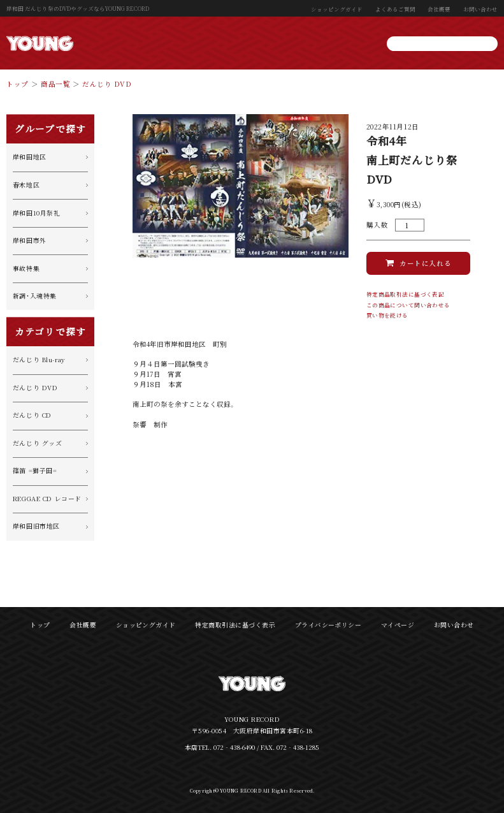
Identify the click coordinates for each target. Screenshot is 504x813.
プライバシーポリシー (328, 625)
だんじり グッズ (38, 443)
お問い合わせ (480, 9)
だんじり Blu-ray (39, 360)
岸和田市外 (30, 240)
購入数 (378, 225)
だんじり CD (32, 415)
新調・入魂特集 (35, 296)
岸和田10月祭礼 (37, 213)
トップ (18, 84)
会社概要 (439, 9)
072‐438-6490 (234, 747)
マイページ (398, 625)
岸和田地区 (30, 157)
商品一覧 (55, 84)
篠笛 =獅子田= (35, 471)
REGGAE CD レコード (47, 499)
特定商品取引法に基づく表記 (406, 294)
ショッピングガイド (337, 9)
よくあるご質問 (395, 9)
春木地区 (26, 185)
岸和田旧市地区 (36, 526)
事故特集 (26, 268)
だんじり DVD (107, 84)
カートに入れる (425, 263)
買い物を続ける (387, 315)
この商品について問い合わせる (408, 305)
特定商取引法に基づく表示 (235, 625)
